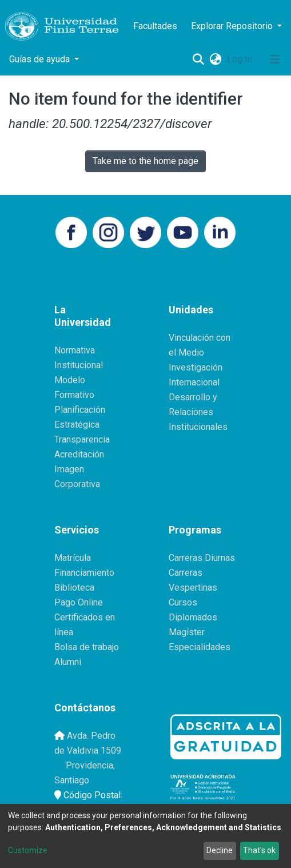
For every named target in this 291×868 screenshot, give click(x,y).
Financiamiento (84, 573)
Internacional (194, 382)
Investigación (196, 367)
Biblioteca (74, 588)
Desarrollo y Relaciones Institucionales (198, 412)
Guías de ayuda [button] (41, 59)
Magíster (187, 632)
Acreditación (79, 454)
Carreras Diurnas (202, 558)
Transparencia (82, 439)
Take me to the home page (145, 161)
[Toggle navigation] (275, 59)
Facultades (155, 26)
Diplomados (193, 617)
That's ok (259, 850)
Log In (241, 59)
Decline (220, 850)
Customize (28, 850)
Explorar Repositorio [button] (233, 26)
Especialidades (200, 647)
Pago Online (79, 602)
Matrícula (73, 558)
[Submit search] (198, 59)
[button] (215, 59)
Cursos (183, 602)
